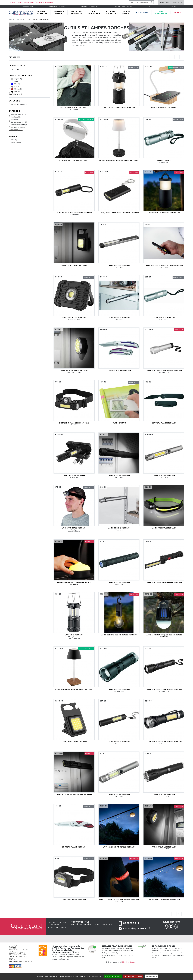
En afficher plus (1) (15, 94)
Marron (17, 89)
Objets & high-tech (23, 19)
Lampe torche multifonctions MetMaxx (164, 265)
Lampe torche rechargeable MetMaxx (74, 213)
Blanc (16, 81)
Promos (177, 12)
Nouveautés (142, 12)
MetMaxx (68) (16, 142)
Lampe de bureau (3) (19, 122)
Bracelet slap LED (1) (19, 114)
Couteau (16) (16, 117)
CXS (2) (14, 140)
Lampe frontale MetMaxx (74, 528)
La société (13, 946)
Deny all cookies (133, 976)
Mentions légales (128, 962)
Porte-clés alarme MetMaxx (74, 108)
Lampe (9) (15, 120)
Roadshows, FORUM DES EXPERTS (18, 950)
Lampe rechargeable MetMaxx (74, 370)
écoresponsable (161, 13)
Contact (173, 6)
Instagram (177, 926)
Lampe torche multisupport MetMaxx (164, 582)
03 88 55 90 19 (131, 923)
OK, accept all (113, 976)
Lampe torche (164, 160)
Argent (17, 79)
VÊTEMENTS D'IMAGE (59, 13)
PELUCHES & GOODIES (111, 13)
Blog (11, 958)
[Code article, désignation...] (141, 2)
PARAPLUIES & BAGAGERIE (76, 13)
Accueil (11, 19)
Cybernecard (27, 6)
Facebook (165, 926)
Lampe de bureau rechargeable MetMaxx (119, 160)
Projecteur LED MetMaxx (74, 318)
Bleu (16, 84)
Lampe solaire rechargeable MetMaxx (119, 635)
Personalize (151, 976)
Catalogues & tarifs (57, 6)
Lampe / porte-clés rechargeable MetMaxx (119, 213)
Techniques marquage (124, 6)
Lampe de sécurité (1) (19, 125)
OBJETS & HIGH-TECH (94, 13)
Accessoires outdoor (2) (20, 104)
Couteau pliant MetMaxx (119, 370)
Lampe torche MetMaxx (119, 265)
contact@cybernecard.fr (137, 928)
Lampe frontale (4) (18, 127)
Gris (16, 86)
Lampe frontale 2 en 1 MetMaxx (74, 423)
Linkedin (171, 926)
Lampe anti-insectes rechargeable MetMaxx (74, 583)
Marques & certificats (90, 6)
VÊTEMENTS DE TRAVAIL (42, 13)
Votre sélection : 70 (17, 65)
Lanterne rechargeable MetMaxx (119, 108)
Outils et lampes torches (41, 19)
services (12, 948)
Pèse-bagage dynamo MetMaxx (74, 160)
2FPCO (56, 948)
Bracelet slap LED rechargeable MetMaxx (119, 899)
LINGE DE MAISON (126, 13)
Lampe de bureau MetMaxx (164, 108)
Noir (16, 92)
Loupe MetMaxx (119, 423)
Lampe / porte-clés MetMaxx (74, 265)
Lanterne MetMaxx (74, 635)
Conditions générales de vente (21, 962)
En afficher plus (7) (16, 130)
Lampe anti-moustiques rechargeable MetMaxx (164, 636)
